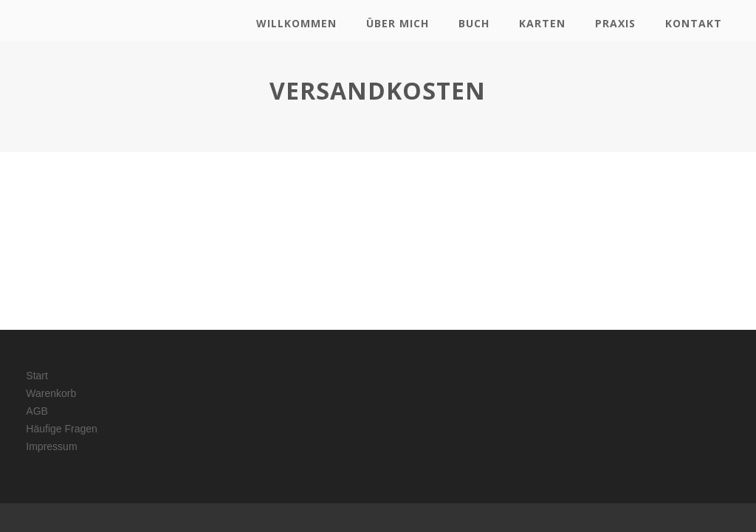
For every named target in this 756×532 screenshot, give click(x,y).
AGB (37, 411)
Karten (542, 23)
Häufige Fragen (62, 429)
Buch (474, 23)
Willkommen (296, 23)
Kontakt (694, 23)
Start (37, 376)
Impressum (51, 446)
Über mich (398, 23)
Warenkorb (51, 393)
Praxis (615, 23)
